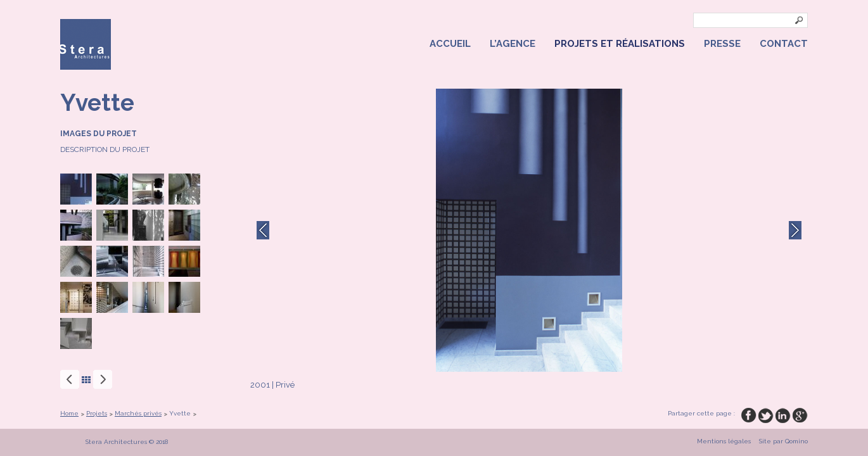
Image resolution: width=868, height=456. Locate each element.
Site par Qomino (783, 441)
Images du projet (99, 134)
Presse (722, 44)
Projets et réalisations (620, 44)
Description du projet (105, 149)
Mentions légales (724, 441)
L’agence (513, 44)
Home (69, 413)
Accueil (450, 44)
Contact (784, 44)
